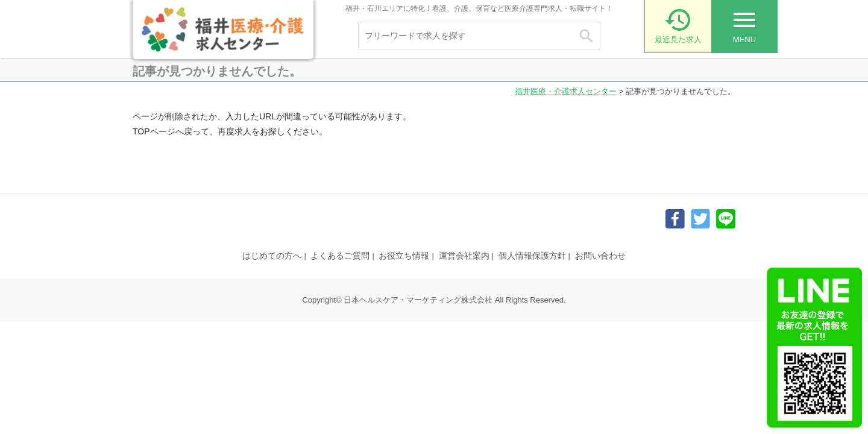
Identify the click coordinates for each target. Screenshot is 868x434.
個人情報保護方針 (532, 256)
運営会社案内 (464, 256)
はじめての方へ (272, 256)
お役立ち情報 (404, 256)
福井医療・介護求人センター (566, 91)
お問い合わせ (600, 256)
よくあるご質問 (340, 256)
